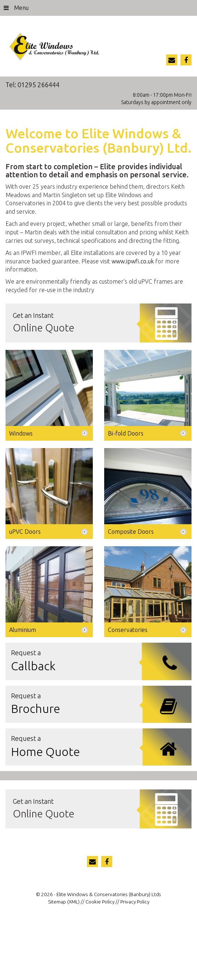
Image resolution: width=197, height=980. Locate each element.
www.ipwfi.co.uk (133, 261)
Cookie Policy (100, 935)
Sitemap (57, 935)
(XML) (73, 935)
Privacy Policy (135, 935)
